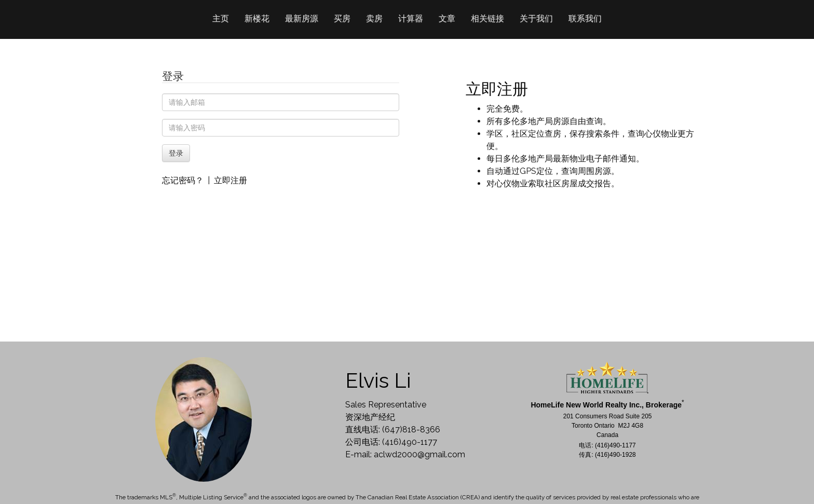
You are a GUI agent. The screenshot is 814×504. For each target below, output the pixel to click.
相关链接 (487, 18)
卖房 (374, 18)
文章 (447, 18)
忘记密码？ (183, 180)
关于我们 (536, 18)
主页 (221, 18)
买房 (342, 18)
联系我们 (585, 18)
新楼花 (257, 18)
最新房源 (302, 18)
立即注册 (230, 180)
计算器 (411, 18)
